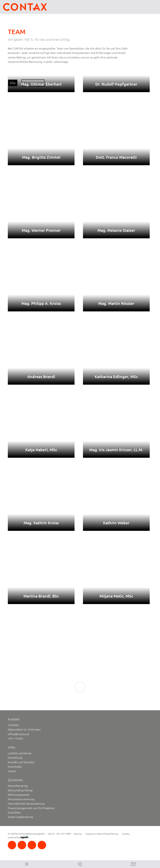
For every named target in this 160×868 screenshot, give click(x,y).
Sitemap (78, 834)
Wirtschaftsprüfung (20, 790)
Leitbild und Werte (20, 753)
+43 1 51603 (15, 738)
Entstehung (15, 758)
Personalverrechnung (21, 799)
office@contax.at (18, 734)
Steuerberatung (18, 786)
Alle (13, 83)
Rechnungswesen (19, 795)
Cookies (126, 834)
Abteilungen (33, 83)
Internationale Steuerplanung (26, 804)
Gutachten (14, 812)
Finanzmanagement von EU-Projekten (31, 808)
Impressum (91, 834)
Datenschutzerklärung (107, 834)
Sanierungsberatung (20, 817)
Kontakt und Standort (21, 762)
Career (12, 771)
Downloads (15, 766)
